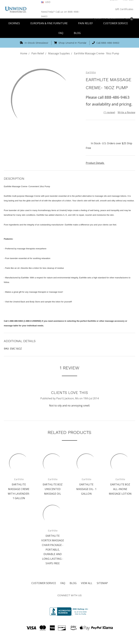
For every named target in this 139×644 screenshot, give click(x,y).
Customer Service (44, 583)
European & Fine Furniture (50, 23)
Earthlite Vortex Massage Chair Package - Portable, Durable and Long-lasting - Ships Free (53, 550)
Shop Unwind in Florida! (70, 43)
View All (87, 583)
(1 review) (109, 112)
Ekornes (16, 23)
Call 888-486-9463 (106, 43)
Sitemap (102, 583)
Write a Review (126, 112)
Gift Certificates (124, 9)
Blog (77, 33)
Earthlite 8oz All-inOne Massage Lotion (120, 489)
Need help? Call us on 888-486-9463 (60, 14)
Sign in (96, 19)
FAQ (62, 33)
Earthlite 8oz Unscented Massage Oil (53, 489)
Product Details (96, 163)
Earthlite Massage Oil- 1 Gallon (86, 489)
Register (111, 19)
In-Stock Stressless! (34, 43)
